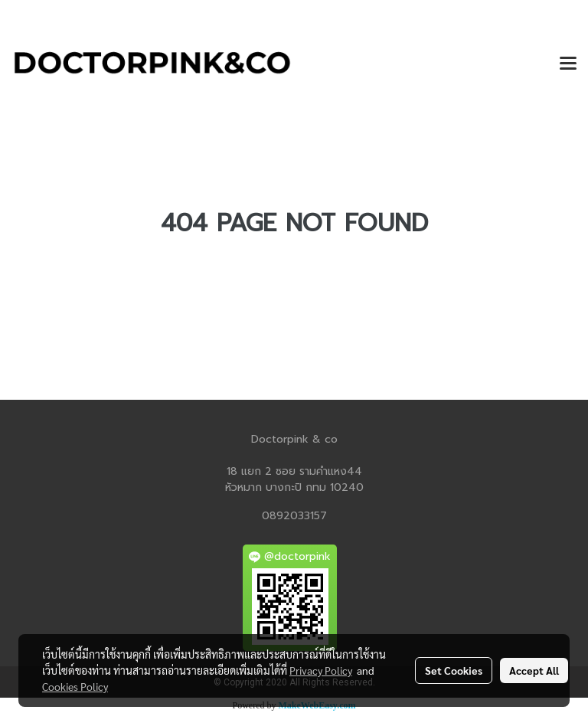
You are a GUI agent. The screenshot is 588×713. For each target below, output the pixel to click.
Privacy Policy (321, 670)
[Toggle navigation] (568, 64)
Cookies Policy (75, 686)
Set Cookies (454, 670)
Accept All (534, 670)
